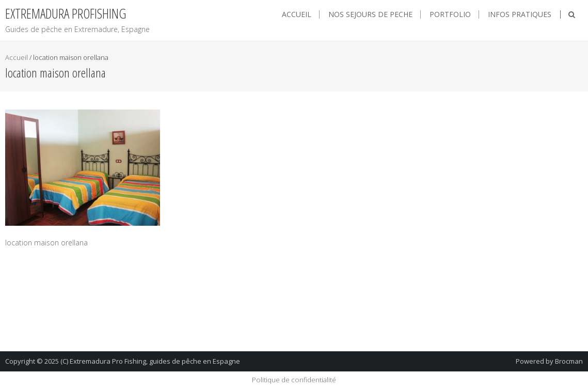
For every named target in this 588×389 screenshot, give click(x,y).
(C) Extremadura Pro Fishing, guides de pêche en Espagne (150, 361)
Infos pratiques (520, 14)
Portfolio (450, 14)
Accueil (297, 14)
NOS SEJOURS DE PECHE (370, 14)
